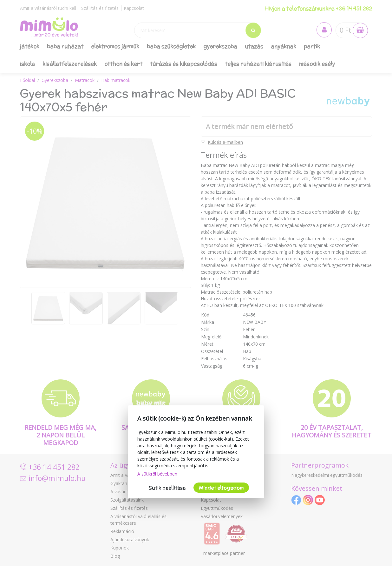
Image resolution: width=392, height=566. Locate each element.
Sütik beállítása (167, 488)
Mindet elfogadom (221, 488)
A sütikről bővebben (157, 474)
